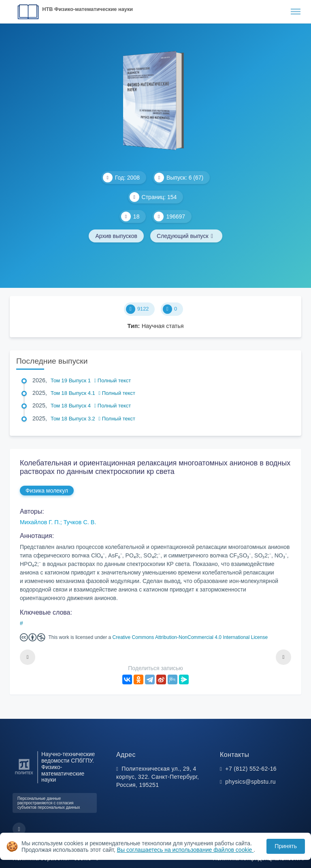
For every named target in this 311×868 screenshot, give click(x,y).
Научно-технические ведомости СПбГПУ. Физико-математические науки (68, 767)
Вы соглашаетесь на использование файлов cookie (185, 850)
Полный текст (113, 380)
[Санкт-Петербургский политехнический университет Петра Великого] (24, 775)
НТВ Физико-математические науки (87, 9)
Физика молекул (47, 491)
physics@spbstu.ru (250, 782)
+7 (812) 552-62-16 (251, 769)
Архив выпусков (116, 236)
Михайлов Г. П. (40, 522)
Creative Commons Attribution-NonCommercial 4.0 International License (190, 637)
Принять (286, 846)
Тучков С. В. (80, 522)
